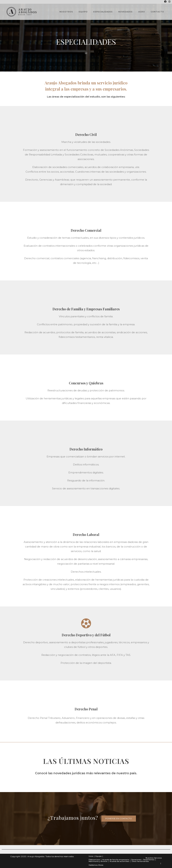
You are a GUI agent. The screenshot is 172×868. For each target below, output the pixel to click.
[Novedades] (86, 53)
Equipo (99, 856)
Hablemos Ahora (96, 865)
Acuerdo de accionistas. (120, 861)
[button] (119, 819)
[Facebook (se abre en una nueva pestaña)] (165, 2)
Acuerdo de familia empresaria (116, 860)
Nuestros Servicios (154, 858)
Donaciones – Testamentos (143, 860)
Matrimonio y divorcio (98, 861)
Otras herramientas (140, 861)
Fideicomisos (94, 860)
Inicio (91, 856)
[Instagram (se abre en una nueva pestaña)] (169, 2)
